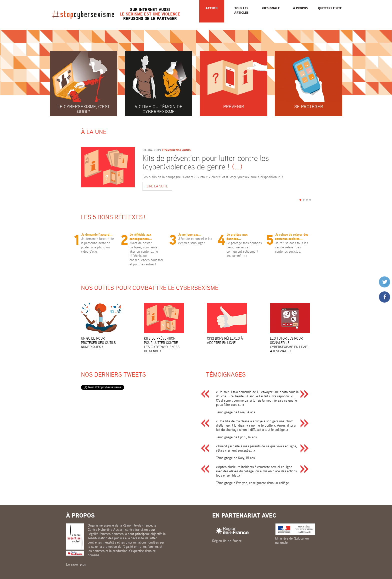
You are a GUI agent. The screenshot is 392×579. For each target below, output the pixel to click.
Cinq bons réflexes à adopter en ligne (225, 340)
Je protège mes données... (237, 237)
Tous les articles (241, 11)
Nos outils (183, 150)
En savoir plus (76, 564)
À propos (300, 8)
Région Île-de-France (227, 541)
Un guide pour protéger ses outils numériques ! (98, 343)
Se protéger (309, 106)
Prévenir (234, 106)
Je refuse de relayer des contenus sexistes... (292, 237)
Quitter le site (330, 8)
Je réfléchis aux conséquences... (141, 237)
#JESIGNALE (271, 8)
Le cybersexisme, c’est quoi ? (84, 109)
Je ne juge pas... (190, 234)
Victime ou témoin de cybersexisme (159, 109)
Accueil (212, 8)
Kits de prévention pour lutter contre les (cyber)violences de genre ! (206, 162)
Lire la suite (159, 186)
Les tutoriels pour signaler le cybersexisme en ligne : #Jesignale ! (290, 345)
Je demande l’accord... (97, 234)
